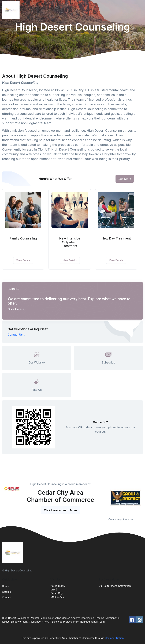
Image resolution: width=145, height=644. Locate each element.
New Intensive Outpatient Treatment (70, 242)
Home (5, 586)
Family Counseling (23, 238)
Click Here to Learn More (60, 510)
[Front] (12, 10)
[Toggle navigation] (140, 10)
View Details (23, 260)
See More (125, 179)
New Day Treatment (116, 238)
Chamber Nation (114, 638)
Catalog (7, 592)
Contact (7, 597)
